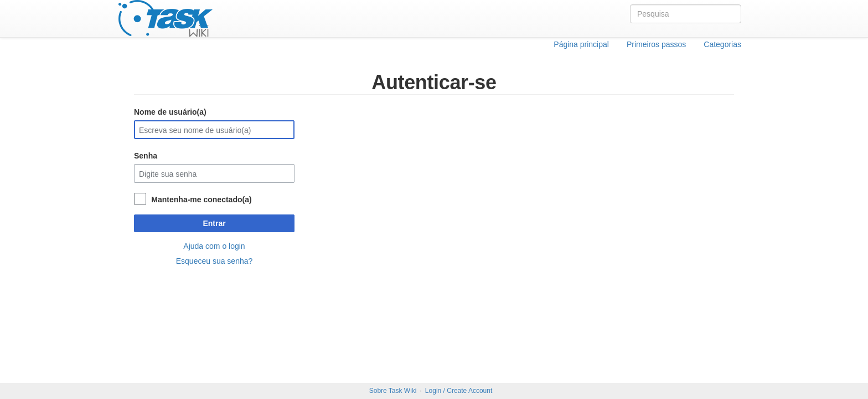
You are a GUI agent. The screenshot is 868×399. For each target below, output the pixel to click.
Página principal (581, 44)
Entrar (214, 223)
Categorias (722, 44)
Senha (146, 156)
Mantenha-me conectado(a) (201, 199)
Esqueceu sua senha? (215, 261)
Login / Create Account (459, 391)
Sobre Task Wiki (393, 391)
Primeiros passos (656, 44)
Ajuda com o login (214, 246)
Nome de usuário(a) (170, 112)
